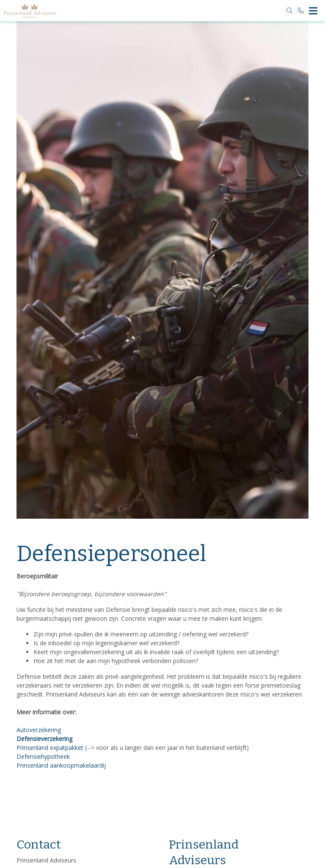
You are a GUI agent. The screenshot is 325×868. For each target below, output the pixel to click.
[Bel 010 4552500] (301, 11)
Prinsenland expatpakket (50, 748)
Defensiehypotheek (43, 756)
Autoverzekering (39, 730)
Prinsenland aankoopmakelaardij (61, 765)
